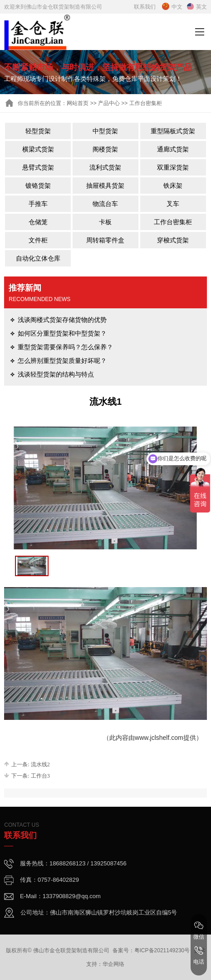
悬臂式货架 (38, 167)
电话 (199, 955)
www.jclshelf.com (159, 738)
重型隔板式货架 (173, 131)
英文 (197, 7)
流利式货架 (105, 167)
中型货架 (105, 131)
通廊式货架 (173, 149)
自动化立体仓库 (38, 258)
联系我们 (145, 7)
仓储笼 (38, 222)
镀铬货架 (38, 186)
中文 (172, 7)
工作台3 (40, 776)
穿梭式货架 (173, 240)
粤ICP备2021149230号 (162, 950)
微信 (199, 930)
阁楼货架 (105, 149)
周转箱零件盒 (105, 240)
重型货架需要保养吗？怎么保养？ (65, 347)
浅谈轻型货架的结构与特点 (56, 374)
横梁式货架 (38, 149)
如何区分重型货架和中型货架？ (62, 333)
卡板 (105, 222)
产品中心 (109, 103)
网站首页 (78, 103)
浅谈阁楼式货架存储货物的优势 (62, 320)
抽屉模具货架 (105, 186)
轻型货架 (38, 131)
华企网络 (113, 964)
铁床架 (173, 186)
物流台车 (105, 204)
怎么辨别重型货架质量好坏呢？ (62, 361)
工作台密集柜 (173, 222)
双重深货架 (173, 167)
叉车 (173, 204)
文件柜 (38, 240)
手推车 (38, 204)
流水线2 (40, 764)
